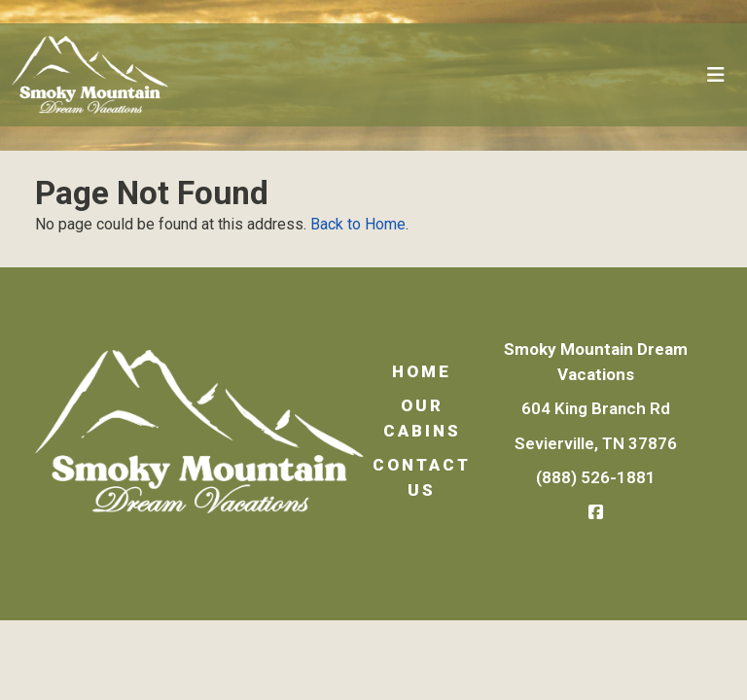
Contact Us (422, 477)
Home (422, 371)
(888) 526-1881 (596, 477)
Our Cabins (422, 418)
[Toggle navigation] (716, 75)
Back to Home (358, 224)
